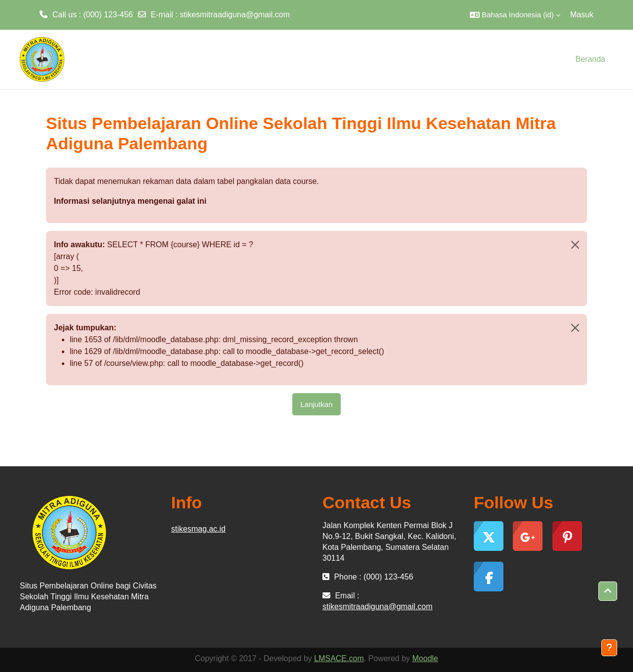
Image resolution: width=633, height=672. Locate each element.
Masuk (582, 15)
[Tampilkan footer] (609, 648)
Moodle (425, 658)
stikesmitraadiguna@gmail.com (235, 15)
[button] (515, 15)
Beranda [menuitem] (591, 59)
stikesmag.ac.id (198, 529)
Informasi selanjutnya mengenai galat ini (130, 201)
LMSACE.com (339, 658)
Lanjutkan (316, 404)
